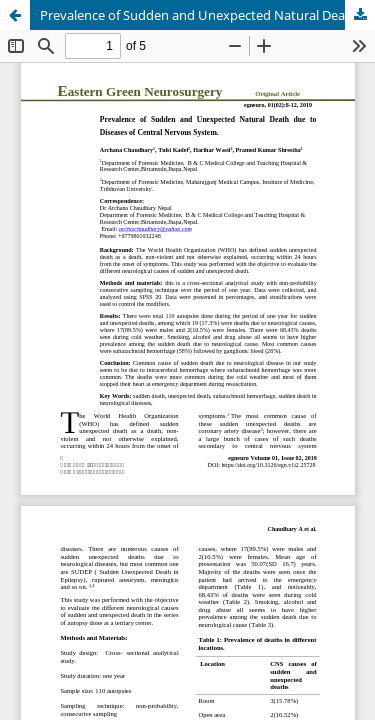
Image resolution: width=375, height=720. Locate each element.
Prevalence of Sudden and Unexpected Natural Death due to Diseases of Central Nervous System (207, 15)
